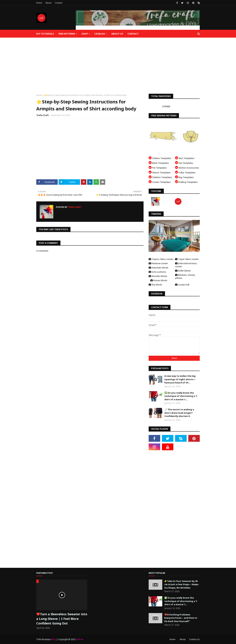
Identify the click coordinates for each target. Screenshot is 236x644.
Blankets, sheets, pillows (185, 276)
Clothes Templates (160, 158)
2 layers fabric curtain (161, 259)
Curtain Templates (160, 182)
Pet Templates (158, 167)
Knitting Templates (186, 182)
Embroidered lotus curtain (186, 265)
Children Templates (160, 177)
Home (39, 3)
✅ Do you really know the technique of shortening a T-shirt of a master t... (181, 396)
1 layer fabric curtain (187, 259)
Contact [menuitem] (133, 34)
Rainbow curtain (158, 263)
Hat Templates (184, 163)
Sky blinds (155, 285)
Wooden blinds (158, 276)
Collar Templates (185, 172)
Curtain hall (182, 285)
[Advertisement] (118, 63)
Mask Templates (159, 163)
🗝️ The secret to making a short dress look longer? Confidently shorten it (179, 413)
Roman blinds (159, 280)
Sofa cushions (157, 272)
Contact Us (194, 639)
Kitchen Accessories (187, 167)
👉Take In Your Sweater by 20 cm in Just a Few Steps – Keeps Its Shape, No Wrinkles (181, 584)
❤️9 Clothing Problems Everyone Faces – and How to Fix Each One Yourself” (181, 618)
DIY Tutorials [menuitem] (45, 34)
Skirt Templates (185, 158)
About (48, 3)
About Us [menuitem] (117, 34)
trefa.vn (80, 639)
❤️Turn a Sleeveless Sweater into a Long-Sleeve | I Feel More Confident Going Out (62, 619)
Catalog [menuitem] (100, 34)
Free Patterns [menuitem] (67, 34)
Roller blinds (183, 271)
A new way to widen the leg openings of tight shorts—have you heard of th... (180, 379)
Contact (59, 3)
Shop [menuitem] (85, 34)
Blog (54, 639)
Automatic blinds (159, 268)
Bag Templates (184, 177)
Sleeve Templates (160, 172)
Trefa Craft (43, 115)
